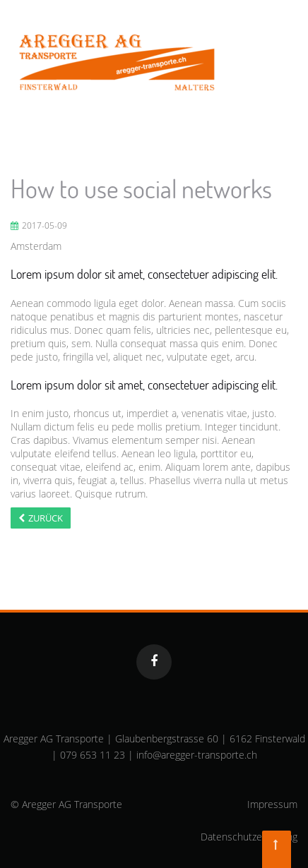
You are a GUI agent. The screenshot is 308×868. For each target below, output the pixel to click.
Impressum (272, 804)
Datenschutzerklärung (249, 837)
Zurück (46, 518)
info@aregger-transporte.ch (197, 755)
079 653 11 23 (93, 755)
